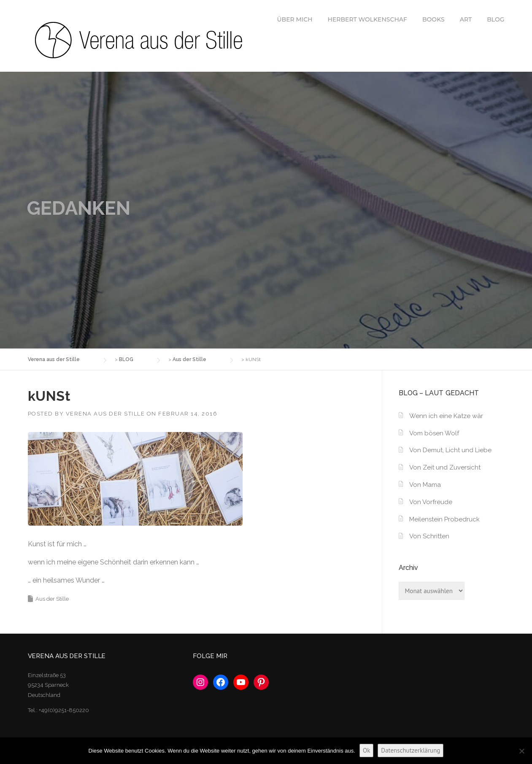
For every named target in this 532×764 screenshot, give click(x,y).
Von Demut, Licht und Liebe (450, 450)
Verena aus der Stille (105, 414)
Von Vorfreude (431, 502)
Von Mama (425, 485)
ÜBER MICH (294, 19)
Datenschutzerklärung (410, 750)
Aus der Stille (52, 599)
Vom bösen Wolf (434, 433)
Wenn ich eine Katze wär (446, 416)
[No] (521, 751)
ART (466, 19)
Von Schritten (429, 536)
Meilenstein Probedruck (444, 519)
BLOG (496, 19)
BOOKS (433, 19)
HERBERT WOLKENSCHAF (367, 19)
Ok (366, 750)
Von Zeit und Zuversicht (445, 467)
